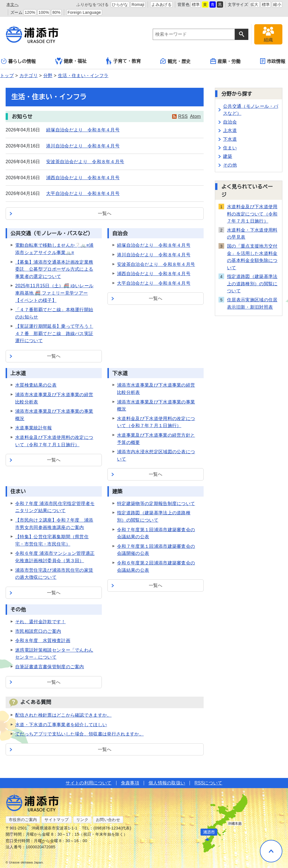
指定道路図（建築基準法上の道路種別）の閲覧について (252, 284)
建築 (228, 156)
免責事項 (130, 783)
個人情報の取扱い (167, 783)
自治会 (230, 122)
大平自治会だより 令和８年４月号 (83, 193)
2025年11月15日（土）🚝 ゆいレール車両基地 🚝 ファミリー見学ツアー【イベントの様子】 (54, 293)
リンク (82, 820)
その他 (230, 165)
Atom (195, 116)
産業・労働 (226, 61)
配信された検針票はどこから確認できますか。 (63, 715)
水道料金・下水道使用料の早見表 (252, 234)
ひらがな (120, 5)
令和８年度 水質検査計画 (43, 641)
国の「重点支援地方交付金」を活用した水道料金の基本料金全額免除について (252, 257)
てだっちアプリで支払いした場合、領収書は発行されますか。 (79, 734)
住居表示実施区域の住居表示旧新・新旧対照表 (252, 303)
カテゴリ (29, 76)
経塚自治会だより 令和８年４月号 (83, 130)
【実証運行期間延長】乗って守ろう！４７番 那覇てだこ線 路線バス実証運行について (54, 333)
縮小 (277, 5)
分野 (48, 76)
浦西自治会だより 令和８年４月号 (83, 178)
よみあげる (161, 5)
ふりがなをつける (93, 5)
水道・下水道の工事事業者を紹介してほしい (61, 725)
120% (30, 12)
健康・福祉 (71, 61)
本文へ (13, 5)
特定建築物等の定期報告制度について (156, 503)
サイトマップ (57, 820)
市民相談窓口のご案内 (38, 631)
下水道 (230, 139)
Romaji (138, 5)
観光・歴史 (175, 61)
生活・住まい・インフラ (83, 76)
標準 (196, 5)
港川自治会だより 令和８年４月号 (83, 146)
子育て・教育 (124, 61)
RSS (183, 116)
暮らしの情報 (18, 61)
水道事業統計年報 (34, 428)
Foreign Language (84, 12)
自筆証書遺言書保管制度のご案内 (50, 667)
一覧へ (105, 213)
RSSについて (208, 783)
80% (56, 12)
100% (44, 12)
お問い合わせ (108, 820)
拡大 (254, 5)
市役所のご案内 (23, 820)
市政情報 (273, 61)
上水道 (230, 130)
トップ (7, 76)
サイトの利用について (88, 783)
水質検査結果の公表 (36, 385)
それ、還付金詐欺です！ (40, 622)
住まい (230, 148)
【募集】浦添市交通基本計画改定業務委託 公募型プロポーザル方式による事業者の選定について (54, 269)
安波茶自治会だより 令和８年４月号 (85, 162)
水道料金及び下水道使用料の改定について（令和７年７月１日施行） (252, 214)
